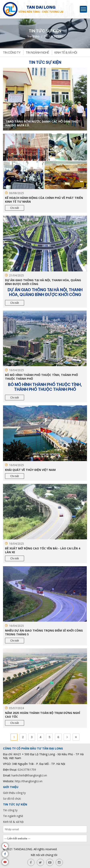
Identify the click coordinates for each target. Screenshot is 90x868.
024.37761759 (27, 770)
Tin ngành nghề (37, 53)
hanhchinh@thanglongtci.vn (29, 775)
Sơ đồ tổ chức (12, 799)
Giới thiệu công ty (14, 793)
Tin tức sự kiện (15, 804)
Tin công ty (12, 53)
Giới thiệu (11, 787)
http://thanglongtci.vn (29, 781)
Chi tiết (15, 208)
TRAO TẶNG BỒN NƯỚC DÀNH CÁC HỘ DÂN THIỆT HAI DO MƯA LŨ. (43, 123)
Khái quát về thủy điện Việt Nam (30, 470)
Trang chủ (33, 36)
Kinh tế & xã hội (66, 53)
